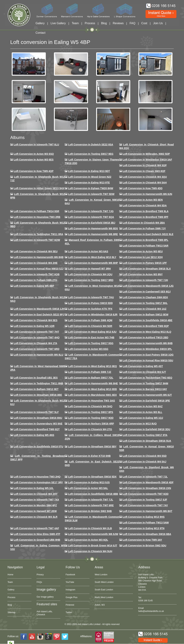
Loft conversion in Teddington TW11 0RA (38, 234)
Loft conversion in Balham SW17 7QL (91, 378)
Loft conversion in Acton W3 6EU (143, 251)
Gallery (40, 23)
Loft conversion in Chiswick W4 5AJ (145, 462)
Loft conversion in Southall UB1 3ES (36, 378)
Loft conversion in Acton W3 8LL (142, 412)
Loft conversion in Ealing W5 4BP (34, 286)
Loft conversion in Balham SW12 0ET (36, 389)
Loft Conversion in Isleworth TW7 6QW (37, 240)
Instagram (70, 590)
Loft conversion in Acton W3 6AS (88, 251)
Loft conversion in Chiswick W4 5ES (35, 320)
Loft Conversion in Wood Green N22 (90, 177)
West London (101, 575)
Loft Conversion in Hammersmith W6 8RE (93, 234)
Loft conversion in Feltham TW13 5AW (146, 523)
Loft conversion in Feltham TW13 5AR (146, 246)
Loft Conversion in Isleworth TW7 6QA (91, 217)
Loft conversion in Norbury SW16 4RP (91, 424)
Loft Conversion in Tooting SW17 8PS (91, 412)
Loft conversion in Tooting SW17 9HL (145, 303)
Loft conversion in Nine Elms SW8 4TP (37, 534)
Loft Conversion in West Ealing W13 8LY (92, 257)
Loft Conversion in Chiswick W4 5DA (145, 206)
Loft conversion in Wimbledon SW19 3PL (147, 349)
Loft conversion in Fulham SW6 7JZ (90, 372)
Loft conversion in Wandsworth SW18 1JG (148, 286)
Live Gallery (58, 23)
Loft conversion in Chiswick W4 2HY (36, 494)
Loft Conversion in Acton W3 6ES (34, 160)
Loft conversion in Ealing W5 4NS (34, 435)
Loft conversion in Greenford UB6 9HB (37, 540)
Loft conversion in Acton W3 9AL (88, 488)
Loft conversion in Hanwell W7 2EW (35, 511)
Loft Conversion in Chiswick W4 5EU (36, 251)
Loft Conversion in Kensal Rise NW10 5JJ (39, 269)
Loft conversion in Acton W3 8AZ (143, 406)
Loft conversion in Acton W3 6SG (88, 349)
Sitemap (11, 612)
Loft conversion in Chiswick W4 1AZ (145, 309)
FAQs (39, 582)
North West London (104, 597)
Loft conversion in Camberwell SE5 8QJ (147, 292)
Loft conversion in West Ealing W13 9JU (92, 332)
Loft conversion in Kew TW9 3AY (142, 540)
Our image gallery (45, 597)
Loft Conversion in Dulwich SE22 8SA (91, 145)
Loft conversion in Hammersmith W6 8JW (93, 534)
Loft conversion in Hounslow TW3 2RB (37, 217)
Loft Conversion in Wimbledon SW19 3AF (147, 160)
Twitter (69, 612)
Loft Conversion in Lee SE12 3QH (143, 257)
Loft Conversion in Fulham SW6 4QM (90, 320)
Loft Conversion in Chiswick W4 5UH (90, 551)
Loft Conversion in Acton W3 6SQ (34, 154)
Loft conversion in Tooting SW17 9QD (91, 418)
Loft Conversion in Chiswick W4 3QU (145, 177)
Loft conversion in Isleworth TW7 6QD (146, 494)
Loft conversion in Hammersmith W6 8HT (148, 511)
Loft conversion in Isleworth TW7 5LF (36, 412)
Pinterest (70, 605)
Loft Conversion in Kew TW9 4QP (34, 171)
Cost (144, 23)
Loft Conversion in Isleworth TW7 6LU (36, 145)
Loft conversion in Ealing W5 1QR (34, 326)
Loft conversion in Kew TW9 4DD (143, 188)
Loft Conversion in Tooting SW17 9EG (91, 154)
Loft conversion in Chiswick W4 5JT (144, 372)
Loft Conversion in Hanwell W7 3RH (89, 269)
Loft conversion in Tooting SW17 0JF (145, 500)
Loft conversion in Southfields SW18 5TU (38, 447)
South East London (104, 590)
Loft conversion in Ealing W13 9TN (144, 528)
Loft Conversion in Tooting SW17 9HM (145, 383)
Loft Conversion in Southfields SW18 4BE (148, 320)
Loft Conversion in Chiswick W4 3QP (145, 165)
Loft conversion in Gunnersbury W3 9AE (38, 424)
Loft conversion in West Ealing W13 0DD (92, 389)
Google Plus (71, 597)
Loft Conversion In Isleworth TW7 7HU (91, 297)
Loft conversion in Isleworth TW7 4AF (36, 528)
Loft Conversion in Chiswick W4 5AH (145, 183)
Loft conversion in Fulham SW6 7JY (144, 228)
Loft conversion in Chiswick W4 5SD (145, 456)
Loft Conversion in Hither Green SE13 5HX (39, 188)
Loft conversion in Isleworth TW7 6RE (91, 505)
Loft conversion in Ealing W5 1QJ (143, 418)
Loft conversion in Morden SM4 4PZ (35, 505)
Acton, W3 (100, 605)
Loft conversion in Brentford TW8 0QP (146, 326)
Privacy (40, 575)
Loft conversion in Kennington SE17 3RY (38, 482)
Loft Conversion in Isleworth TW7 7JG (91, 211)
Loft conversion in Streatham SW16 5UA (147, 441)
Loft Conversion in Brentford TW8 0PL (146, 240)
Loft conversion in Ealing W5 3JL (34, 488)
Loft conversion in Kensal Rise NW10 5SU (148, 360)
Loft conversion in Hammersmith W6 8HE (93, 383)
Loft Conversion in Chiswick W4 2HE (36, 263)
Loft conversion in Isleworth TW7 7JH (145, 280)
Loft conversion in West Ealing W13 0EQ (92, 366)
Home (10, 575)
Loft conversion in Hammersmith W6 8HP (93, 263)
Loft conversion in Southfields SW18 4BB (93, 494)
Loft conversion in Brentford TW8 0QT (37, 429)
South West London (104, 582)
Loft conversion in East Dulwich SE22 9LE (148, 234)
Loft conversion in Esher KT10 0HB (89, 456)
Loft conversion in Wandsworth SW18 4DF (148, 482)
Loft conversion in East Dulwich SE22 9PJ (39, 315)
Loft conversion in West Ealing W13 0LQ (147, 332)
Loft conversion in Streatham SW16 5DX (92, 477)
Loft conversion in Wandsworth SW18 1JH (39, 309)
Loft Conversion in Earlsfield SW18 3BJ (92, 223)
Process (90, 23)
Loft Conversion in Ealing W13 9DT (89, 171)
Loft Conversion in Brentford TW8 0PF (146, 217)
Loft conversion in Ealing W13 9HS (144, 517)
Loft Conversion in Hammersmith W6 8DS (93, 228)
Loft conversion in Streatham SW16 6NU (38, 418)
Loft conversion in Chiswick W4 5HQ (90, 406)
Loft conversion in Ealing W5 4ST (143, 366)
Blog (104, 23)
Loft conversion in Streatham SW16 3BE (38, 395)
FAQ (132, 23)
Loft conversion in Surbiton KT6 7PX (90, 309)
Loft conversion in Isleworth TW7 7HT (36, 332)
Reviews (118, 23)
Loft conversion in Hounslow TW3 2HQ (37, 477)
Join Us (158, 23)
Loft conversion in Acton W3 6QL (88, 540)
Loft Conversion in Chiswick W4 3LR (35, 517)
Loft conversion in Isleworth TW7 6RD (36, 349)
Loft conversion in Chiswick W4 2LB (90, 528)
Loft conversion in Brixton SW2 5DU (145, 546)
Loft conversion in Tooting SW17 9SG (91, 343)
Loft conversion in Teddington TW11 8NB (38, 383)
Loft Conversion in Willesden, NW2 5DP (146, 154)
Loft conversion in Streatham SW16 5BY (92, 447)
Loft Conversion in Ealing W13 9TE (89, 183)
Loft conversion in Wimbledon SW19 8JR (93, 315)
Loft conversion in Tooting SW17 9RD (91, 280)
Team (75, 23)
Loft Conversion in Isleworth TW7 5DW (91, 194)
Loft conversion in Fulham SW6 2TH (35, 280)
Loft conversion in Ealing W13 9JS (89, 482)
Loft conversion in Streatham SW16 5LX (147, 269)
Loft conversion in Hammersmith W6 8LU (38, 355)
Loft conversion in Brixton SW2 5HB (90, 511)
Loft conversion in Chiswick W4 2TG (90, 429)
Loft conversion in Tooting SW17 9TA (145, 435)
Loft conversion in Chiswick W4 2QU (90, 274)
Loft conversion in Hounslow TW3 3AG (92, 401)
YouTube (70, 582)
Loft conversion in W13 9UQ (140, 424)
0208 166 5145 (145, 601)
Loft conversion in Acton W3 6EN (143, 200)
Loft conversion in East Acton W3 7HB (91, 338)
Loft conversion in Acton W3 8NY (143, 274)
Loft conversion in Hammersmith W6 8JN (147, 194)
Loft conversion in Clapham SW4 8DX (145, 297)
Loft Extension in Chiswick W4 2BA (144, 223)
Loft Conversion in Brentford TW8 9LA (146, 211)
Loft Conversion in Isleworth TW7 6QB (37, 274)
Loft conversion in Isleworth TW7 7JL (145, 477)
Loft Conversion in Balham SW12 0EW (146, 315)
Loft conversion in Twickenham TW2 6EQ (148, 378)
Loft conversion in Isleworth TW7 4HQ (37, 338)
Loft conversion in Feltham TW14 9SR (36, 211)
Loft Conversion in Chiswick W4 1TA (35, 343)
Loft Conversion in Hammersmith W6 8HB (39, 257)
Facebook (70, 575)
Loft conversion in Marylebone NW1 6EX (92, 395)
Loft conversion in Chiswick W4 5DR (90, 326)
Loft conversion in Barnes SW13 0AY (145, 389)
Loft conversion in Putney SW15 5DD (90, 303)
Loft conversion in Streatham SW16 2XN (147, 488)
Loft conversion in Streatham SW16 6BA (147, 534)
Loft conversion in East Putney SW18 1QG (148, 355)
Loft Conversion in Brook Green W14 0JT (93, 546)
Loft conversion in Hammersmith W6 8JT (147, 395)
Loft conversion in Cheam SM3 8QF (144, 171)
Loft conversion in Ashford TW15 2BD (146, 338)
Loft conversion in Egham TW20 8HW (91, 188)
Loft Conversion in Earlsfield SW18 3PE (146, 401)
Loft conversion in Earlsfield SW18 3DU (147, 429)
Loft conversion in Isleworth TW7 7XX (36, 500)
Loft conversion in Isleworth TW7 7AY (145, 505)
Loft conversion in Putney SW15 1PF (145, 263)
